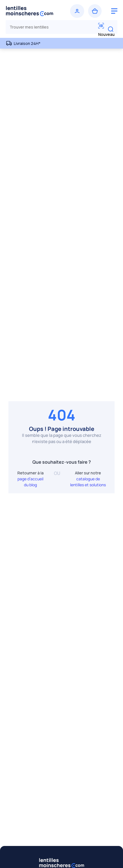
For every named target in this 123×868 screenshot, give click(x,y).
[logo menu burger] (114, 11)
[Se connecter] (77, 11)
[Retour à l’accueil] (33, 11)
